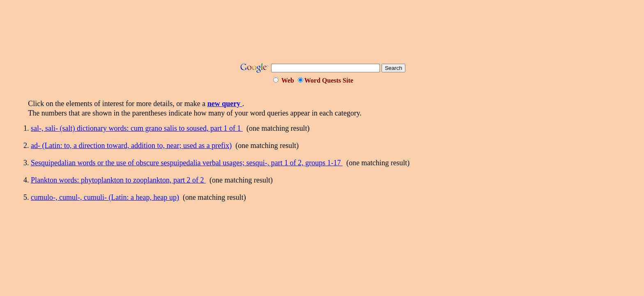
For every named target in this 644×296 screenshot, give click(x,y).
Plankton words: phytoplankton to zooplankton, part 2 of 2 (118, 180)
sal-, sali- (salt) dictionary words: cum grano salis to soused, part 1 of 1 (137, 128)
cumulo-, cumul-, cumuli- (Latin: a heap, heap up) (105, 197)
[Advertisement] (322, 34)
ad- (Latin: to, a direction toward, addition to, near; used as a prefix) (131, 146)
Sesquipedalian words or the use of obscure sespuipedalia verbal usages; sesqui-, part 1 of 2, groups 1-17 (187, 163)
